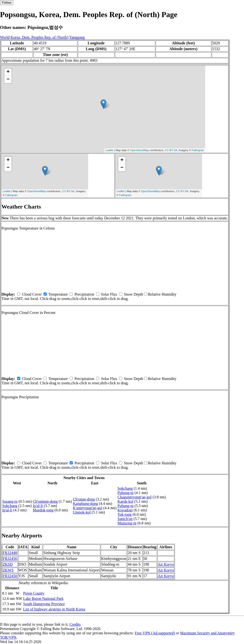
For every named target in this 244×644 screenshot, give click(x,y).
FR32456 (10, 559)
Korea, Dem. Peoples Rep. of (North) (39, 37)
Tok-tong (125, 514)
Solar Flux (109, 294)
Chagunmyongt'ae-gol (135, 497)
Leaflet (109, 150)
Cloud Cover (32, 294)
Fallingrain (198, 150)
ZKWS (8, 570)
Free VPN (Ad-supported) (155, 633)
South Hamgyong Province (44, 604)
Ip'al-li (7, 510)
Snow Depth (133, 294)
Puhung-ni (126, 493)
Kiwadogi (125, 510)
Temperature (58, 294)
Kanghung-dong (86, 504)
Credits (75, 624)
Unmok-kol (82, 512)
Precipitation (84, 294)
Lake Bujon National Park (43, 599)
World (5, 37)
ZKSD (8, 564)
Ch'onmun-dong (45, 501)
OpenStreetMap (139, 150)
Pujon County (34, 593)
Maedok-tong (43, 510)
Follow (7, 3)
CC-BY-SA (171, 150)
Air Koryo (166, 564)
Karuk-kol (125, 501)
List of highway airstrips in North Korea (54, 609)
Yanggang (77, 37)
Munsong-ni (127, 523)
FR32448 (10, 553)
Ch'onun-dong (84, 499)
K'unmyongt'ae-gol (88, 508)
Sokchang (10, 506)
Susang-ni (10, 501)
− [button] (8, 80)
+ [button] (8, 72)
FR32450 (10, 576)
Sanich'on (125, 519)
